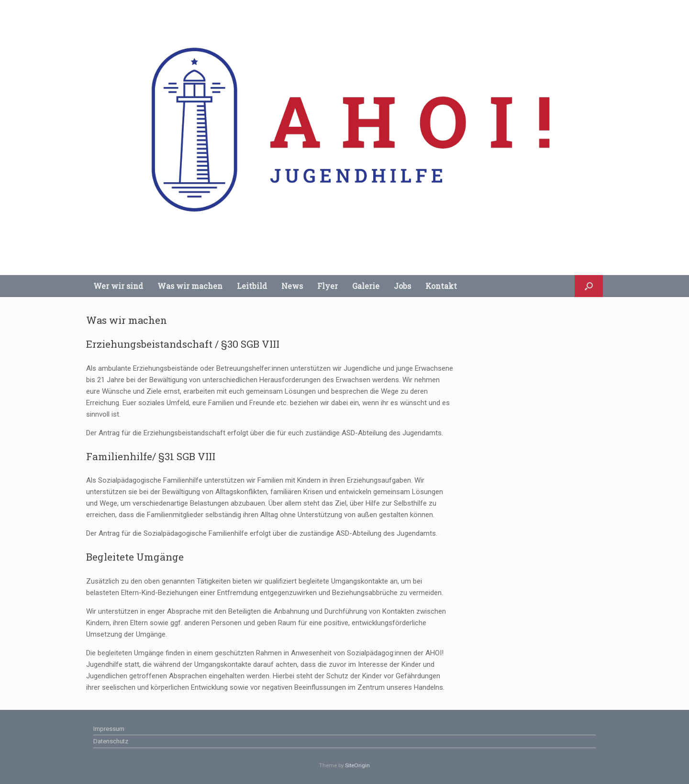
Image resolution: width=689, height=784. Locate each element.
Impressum (109, 729)
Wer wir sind (118, 286)
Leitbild (252, 286)
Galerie (366, 286)
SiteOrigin (357, 765)
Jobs (402, 286)
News (292, 286)
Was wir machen (190, 286)
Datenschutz (111, 741)
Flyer (328, 286)
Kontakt (441, 286)
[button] (589, 286)
